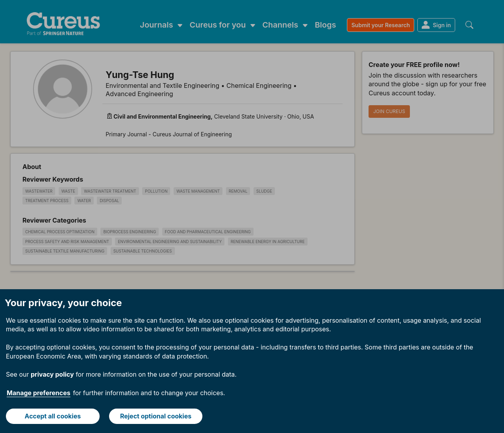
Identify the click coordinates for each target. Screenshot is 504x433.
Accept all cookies (53, 416)
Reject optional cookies (156, 416)
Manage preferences (39, 393)
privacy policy (52, 374)
